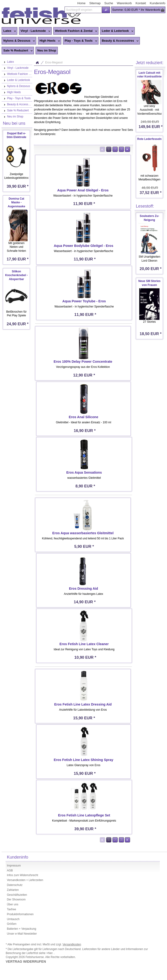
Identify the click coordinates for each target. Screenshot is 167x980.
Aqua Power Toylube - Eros (84, 301)
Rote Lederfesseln (149, 139)
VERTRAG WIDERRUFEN (26, 962)
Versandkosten (72, 944)
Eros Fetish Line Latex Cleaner (84, 644)
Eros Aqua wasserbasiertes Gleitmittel (83, 533)
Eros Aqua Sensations (84, 472)
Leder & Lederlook (117, 31)
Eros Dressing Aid (83, 589)
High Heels (49, 41)
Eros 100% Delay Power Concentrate (83, 362)
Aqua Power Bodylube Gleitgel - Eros (83, 246)
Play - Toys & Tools (80, 41)
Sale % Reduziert (17, 51)
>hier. (50, 953)
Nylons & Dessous (18, 41)
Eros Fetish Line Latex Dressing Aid (83, 704)
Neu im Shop (47, 50)
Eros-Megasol (54, 62)
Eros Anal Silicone (83, 417)
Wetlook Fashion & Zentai (75, 31)
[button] (106, 10)
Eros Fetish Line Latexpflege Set (84, 815)
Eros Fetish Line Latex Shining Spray (83, 760)
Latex (9, 31)
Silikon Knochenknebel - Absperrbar (16, 275)
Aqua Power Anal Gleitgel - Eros (83, 190)
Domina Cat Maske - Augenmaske (16, 203)
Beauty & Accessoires (119, 41)
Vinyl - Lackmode (35, 31)
